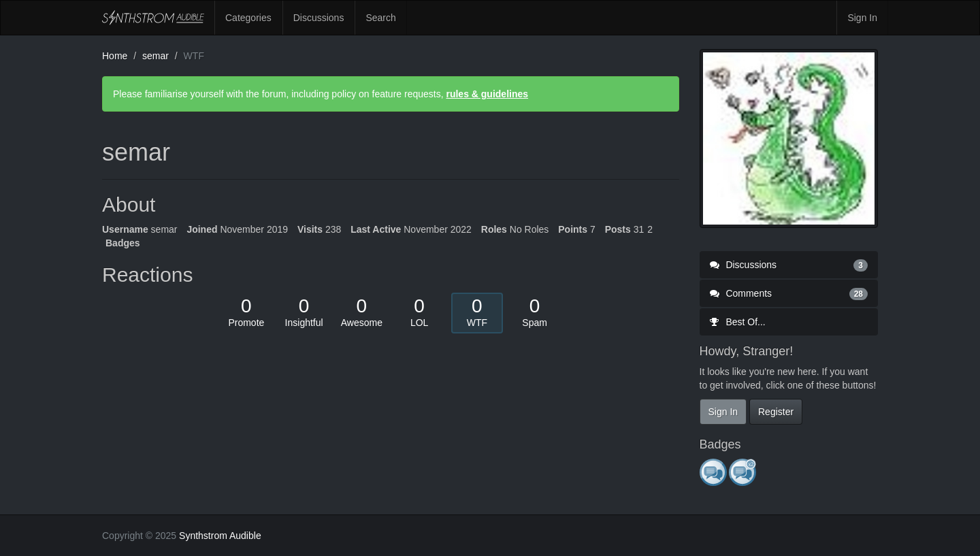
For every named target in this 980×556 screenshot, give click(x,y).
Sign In (862, 18)
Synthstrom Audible (153, 18)
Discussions (319, 18)
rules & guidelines (487, 94)
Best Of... (738, 322)
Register (776, 412)
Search (380, 18)
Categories (248, 18)
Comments (789, 293)
